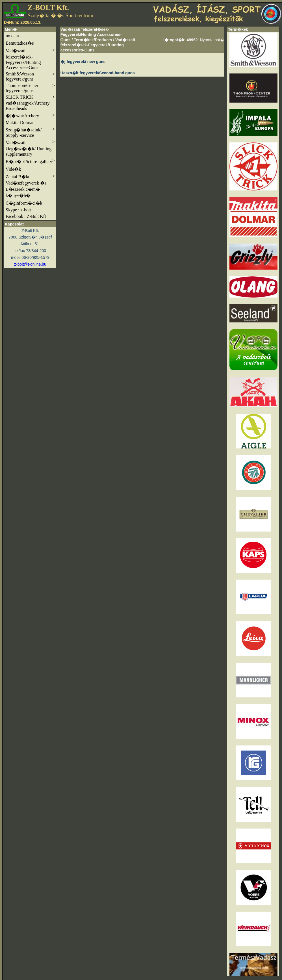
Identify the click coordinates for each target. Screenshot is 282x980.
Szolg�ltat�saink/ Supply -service (30, 132)
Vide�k (13, 169)
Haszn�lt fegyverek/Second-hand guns (98, 73)
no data (12, 36)
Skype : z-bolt (18, 210)
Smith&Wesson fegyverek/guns (30, 76)
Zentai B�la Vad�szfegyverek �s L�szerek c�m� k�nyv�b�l (30, 186)
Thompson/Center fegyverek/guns (30, 88)
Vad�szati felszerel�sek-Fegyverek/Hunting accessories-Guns (98, 45)
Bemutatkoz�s (20, 43)
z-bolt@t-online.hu (30, 264)
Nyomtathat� (212, 40)
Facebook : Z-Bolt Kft (26, 216)
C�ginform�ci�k (24, 203)
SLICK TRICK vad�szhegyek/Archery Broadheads (30, 103)
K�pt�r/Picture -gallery (30, 161)
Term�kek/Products (93, 40)
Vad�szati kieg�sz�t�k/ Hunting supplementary (30, 148)
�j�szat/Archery (30, 115)
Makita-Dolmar (20, 123)
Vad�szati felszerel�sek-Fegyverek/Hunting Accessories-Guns (30, 59)
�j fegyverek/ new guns (83, 62)
